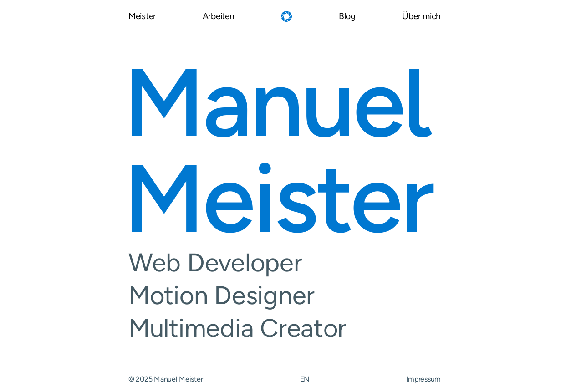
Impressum (423, 379)
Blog (347, 17)
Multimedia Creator (285, 328)
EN (305, 379)
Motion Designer (285, 295)
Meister (142, 17)
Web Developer (285, 263)
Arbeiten (219, 17)
